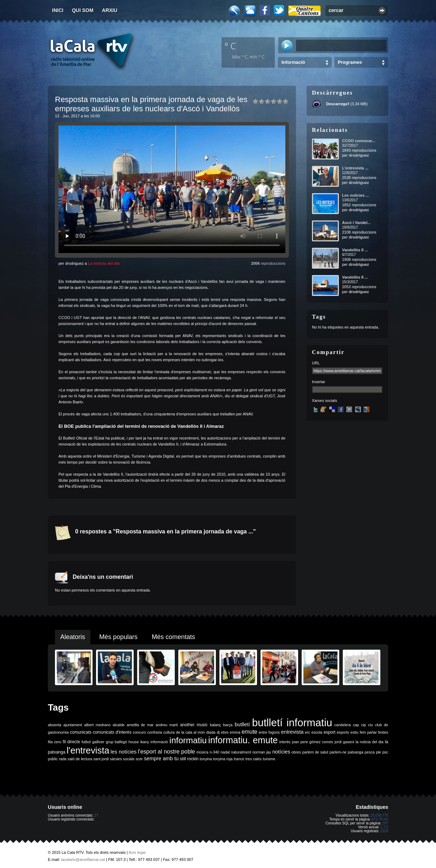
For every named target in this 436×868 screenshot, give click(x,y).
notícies (281, 752)
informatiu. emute (243, 740)
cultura (169, 732)
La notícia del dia (104, 263)
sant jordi (101, 759)
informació (159, 742)
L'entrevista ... (355, 168)
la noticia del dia (370, 742)
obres (296, 752)
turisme (269, 759)
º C (230, 46)
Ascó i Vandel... (356, 223)
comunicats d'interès (112, 732)
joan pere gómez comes (313, 742)
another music (194, 725)
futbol (86, 742)
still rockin (189, 759)
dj (218, 732)
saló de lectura (80, 759)
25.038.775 (379, 815)
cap (356, 725)
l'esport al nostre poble (166, 752)
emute (250, 732)
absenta (55, 725)
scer (139, 759)
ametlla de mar (140, 725)
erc (308, 732)
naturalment (241, 752)
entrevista (292, 732)
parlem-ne (338, 752)
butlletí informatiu (292, 723)
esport (329, 732)
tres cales (253, 759)
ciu (370, 725)
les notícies (124, 752)
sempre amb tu (161, 758)
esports (343, 732)
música (202, 752)
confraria (155, 732)
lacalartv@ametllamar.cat (83, 859)
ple (379, 752)
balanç (215, 725)
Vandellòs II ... (355, 250)
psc (385, 752)
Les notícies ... (356, 195)
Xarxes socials (325, 401)
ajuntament (73, 725)
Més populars (118, 637)
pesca (370, 752)
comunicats (81, 732)
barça (228, 725)
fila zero (55, 742)
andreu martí (167, 725)
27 (96, 815)
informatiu (188, 740)
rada (63, 759)
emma (235, 732)
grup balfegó (116, 742)
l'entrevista (88, 750)
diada (211, 732)
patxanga (356, 752)
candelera (343, 725)
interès (285, 742)
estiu (355, 732)
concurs (139, 732)
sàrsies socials (122, 759)
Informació (293, 62)
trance (239, 759)
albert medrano (97, 725)
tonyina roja (223, 759)
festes (383, 732)
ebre (225, 732)
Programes (350, 62)
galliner (98, 742)
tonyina (206, 759)
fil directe (71, 742)
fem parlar (368, 732)
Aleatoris (73, 637)
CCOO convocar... (359, 141)
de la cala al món (190, 732)
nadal (225, 752)
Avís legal (137, 852)
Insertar (318, 382)
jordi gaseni (344, 742)
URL (316, 363)
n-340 (214, 752)
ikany (145, 742)
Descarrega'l (338, 104)
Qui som (83, 10)
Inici (58, 10)
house (134, 742)
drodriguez (359, 155)
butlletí (242, 724)
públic (53, 759)
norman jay (262, 752)
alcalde (119, 725)
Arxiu (110, 10)
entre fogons (269, 732)
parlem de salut (315, 752)
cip (364, 725)
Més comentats (173, 637)
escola (317, 732)
